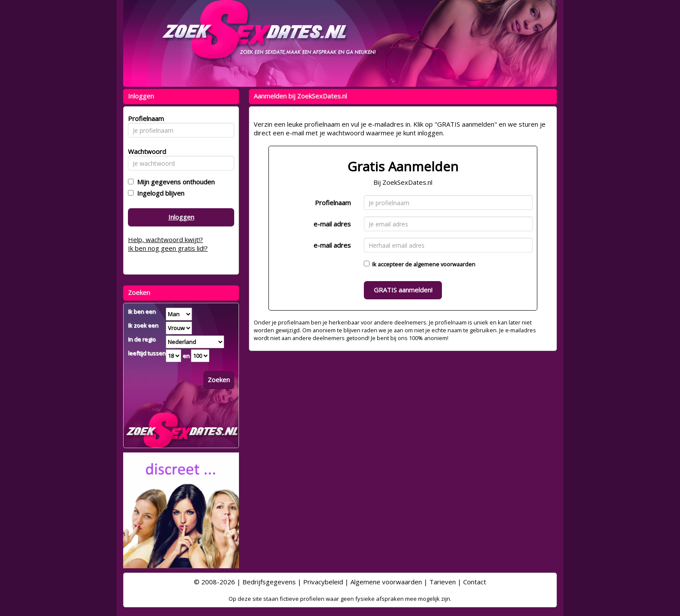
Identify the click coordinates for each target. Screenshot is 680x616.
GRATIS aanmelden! (403, 290)
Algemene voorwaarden (386, 582)
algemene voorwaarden (444, 264)
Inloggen (181, 217)
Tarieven (443, 582)
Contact (475, 582)
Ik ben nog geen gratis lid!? (168, 248)
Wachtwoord (145, 151)
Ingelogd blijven (159, 193)
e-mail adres (332, 224)
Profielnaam (333, 203)
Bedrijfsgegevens (269, 582)
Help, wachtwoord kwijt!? (165, 239)
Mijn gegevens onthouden (174, 182)
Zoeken (219, 380)
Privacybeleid (323, 582)
